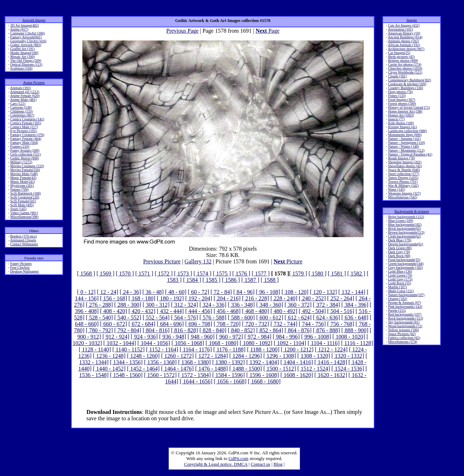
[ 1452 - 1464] (143, 369)
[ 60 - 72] (198, 292)
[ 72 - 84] (221, 292)
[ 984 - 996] (286, 337)
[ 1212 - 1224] (331, 349)
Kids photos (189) (401, 123)
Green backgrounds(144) (406, 264)
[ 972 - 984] (258, 337)
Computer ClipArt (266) (28, 33)
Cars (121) (18, 103)
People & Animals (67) (405, 303)
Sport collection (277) (404, 174)
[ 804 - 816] (156, 330)
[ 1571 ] (144, 273)
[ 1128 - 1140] (95, 349)
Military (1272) (21, 162)
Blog (278, 464)
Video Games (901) (24, 213)
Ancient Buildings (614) (405, 37)
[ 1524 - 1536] (348, 369)
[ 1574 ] (203, 273)
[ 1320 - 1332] (348, 356)
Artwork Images (34, 20)
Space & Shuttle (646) (404, 170)
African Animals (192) (404, 45)
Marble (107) (397, 287)
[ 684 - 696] (170, 324)
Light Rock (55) (399, 283)
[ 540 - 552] (128, 318)
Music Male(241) (23, 182)
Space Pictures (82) (402, 334)
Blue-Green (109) (401, 221)
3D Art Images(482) (25, 25)
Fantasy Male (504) (24, 143)
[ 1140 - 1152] (128, 349)
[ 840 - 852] (241, 330)
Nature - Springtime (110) (406, 143)
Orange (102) (398, 299)
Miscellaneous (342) (403, 197)
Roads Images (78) (402, 158)
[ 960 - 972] (229, 337)
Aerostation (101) (401, 29)
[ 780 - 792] (99, 330)
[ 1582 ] (356, 273)
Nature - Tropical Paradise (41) (410, 154)
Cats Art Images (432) (404, 25)
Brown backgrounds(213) (406, 232)
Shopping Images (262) (405, 162)
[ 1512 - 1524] (314, 369)
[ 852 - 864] (270, 330)
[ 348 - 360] (270, 305)
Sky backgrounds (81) (404, 322)
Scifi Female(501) (23, 201)
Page (268, 31)
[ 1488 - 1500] (246, 369)
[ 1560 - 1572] (160, 375)
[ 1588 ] (270, 280)
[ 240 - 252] (312, 298)
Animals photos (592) (403, 41)
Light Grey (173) (400, 279)
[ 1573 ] (183, 273)
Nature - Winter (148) (403, 146)
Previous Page (182, 31)
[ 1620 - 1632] (331, 375)
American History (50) (404, 33)
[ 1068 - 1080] (222, 343)
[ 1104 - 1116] (323, 343)
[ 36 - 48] (153, 292)
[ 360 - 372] (298, 305)
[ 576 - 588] (213, 318)
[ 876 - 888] (327, 330)
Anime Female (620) (25, 96)
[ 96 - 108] (268, 292)
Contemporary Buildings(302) (410, 80)
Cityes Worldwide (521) (405, 72)
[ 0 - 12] (86, 292)
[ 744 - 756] (312, 324)
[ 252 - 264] (341, 298)
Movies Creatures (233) (27, 166)
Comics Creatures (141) (27, 119)
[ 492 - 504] (312, 311)
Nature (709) (19, 189)
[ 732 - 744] (284, 324)
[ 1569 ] (106, 273)
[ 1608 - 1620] (297, 375)
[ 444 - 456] (199, 311)
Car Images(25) (399, 53)
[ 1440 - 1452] (109, 369)
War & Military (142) (403, 185)
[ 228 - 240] (284, 298)
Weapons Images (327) (404, 193)
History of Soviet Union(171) (409, 107)
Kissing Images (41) (402, 127)
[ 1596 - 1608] (263, 375)
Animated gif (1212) (24, 92)
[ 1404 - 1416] (297, 362)
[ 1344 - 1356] (126, 362)
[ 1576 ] (241, 273)
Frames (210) (20, 146)
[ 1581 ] (337, 273)
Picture (288, 261)
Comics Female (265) (26, 123)
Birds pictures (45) (401, 57)
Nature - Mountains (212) (406, 150)
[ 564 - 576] (185, 318)
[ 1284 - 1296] (246, 356)
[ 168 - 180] (142, 298)
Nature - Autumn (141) (404, 139)
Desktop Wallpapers (24, 271)
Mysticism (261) (22, 185)
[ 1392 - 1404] (263, 362)
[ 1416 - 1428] (331, 362)
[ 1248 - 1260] (143, 356)
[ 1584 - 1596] (229, 375)
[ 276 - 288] (99, 305)
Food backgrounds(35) (404, 260)
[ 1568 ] (86, 273)
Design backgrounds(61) (406, 244)
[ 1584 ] (192, 280)
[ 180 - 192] (170, 298)
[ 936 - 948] (173, 337)
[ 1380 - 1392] (229, 362)
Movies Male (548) (24, 174)
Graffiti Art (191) (23, 49)
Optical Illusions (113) (26, 64)
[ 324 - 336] (213, 305)
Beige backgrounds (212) (406, 217)
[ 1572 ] (164, 273)
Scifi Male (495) (22, 205)
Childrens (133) (21, 111)
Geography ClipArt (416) (28, 41)
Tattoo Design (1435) (403, 178)
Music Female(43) (23, 178)
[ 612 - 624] (298, 318)
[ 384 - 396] (355, 305)
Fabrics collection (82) (404, 338)
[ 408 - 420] (114, 311)
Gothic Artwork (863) (26, 45)
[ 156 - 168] (114, 298)
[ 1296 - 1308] (280, 356)
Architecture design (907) (406, 49)
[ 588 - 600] (241, 318)
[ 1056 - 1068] (188, 343)
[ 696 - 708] (199, 324)
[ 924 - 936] (144, 337)
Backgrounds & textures (412, 211)
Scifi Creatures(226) (25, 197)
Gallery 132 (198, 261)
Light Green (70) (400, 275)
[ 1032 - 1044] (120, 343)
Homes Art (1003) (401, 115)
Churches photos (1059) (405, 68)
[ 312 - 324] (185, 305)
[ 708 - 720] (227, 324)
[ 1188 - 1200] (263, 349)
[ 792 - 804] (128, 330)
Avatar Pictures (34, 83)
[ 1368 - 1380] (195, 362)
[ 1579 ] (298, 273)
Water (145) (397, 189)
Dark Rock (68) (399, 256)
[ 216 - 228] (256, 298)
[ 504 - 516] (341, 311)
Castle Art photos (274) (405, 64)
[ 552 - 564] (156, 318)
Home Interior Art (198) (405, 111)
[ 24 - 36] (130, 292)
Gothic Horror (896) (25, 158)
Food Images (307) (402, 100)
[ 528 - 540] (99, 318)
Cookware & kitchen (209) (407, 84)
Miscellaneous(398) (24, 217)
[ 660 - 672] (114, 324)
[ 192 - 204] (199, 298)
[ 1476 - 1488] (212, 369)
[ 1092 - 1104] (290, 343)
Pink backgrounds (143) (405, 307)
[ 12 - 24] (108, 292)
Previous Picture (162, 261)
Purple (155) (397, 310)
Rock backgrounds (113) (406, 318)
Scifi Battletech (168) (26, 193)
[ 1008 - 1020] (349, 337)
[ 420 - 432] (142, 311)
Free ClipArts (20, 267)
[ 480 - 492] (284, 311)
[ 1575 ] (222, 273)
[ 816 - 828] (185, 330)
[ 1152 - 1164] (162, 349)
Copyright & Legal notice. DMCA (216, 464)
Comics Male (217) (24, 127)
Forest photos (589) (402, 103)
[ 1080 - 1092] (256, 343)
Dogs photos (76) (400, 92)
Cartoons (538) (21, 107)
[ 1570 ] (125, 273)
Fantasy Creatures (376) (27, 135)
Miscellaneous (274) (403, 342)
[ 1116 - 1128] (357, 343)
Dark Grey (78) (399, 252)
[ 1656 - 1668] (230, 381)
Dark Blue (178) (400, 240)
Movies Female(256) (25, 170)
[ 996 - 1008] (316, 337)
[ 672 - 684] (142, 324)
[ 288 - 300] (128, 305)
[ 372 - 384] (327, 305)
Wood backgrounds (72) (405, 326)
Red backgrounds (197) (405, 314)
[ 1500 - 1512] (280, 369)
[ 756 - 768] (341, 324)
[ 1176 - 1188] (230, 349)
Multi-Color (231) (401, 291)
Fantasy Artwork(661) (26, 37)
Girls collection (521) (26, 154)
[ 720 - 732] (256, 324)
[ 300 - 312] (156, 305)
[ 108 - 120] (295, 292)
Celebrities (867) (22, 115)
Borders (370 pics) (23, 236)
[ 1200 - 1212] (297, 349)
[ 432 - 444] (170, 311)
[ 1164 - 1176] (196, 349)
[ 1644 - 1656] (196, 381)
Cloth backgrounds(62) (405, 236)
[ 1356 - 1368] (160, 362)
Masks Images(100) (24, 53)
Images (412, 20)
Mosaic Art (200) (23, 57)
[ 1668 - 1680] (264, 381)
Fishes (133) (397, 96)
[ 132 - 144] (352, 292)
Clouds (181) (397, 76)
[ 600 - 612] (270, 318)
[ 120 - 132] (323, 292)
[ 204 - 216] (227, 298)
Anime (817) (19, 29)
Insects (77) (396, 119)
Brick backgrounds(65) (404, 228)
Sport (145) (18, 209)
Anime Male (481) (23, 100)
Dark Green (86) (400, 248)
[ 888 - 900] (355, 330)
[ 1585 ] (211, 280)
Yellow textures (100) (403, 330)
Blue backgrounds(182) (405, 225)
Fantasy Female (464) (26, 139)
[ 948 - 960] (201, 337)
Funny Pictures (21, 264)
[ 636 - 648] (355, 318)
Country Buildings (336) (405, 88)
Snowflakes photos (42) (405, 166)
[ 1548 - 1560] (126, 375)
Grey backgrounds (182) (405, 267)
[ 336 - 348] (241, 305)
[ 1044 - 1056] (154, 343)
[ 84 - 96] (244, 292)
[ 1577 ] (261, 273)
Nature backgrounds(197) (406, 295)
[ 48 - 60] (176, 292)
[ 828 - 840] (213, 330)
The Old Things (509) (26, 61)
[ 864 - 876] (298, 330)
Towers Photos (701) (403, 182)
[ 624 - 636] (327, 318)
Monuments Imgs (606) (405, 135)
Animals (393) (20, 88)
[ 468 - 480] (256, 311)
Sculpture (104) (21, 68)
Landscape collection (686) (407, 131)
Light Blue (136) (400, 271)
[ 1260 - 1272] (178, 356)
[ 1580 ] (318, 273)
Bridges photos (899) (403, 61)
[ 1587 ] (250, 280)
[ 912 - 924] (116, 337)
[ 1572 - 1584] (195, 375)
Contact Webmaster (24, 244)
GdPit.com (239, 458)
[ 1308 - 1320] (314, 356)
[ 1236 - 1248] (109, 356)
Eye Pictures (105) (23, 131)
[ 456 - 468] (227, 311)
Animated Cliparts (23, 240)
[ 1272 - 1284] (212, 356)
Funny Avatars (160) (25, 150)
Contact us (260, 464)
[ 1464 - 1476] (178, 369)
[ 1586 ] (231, 280)
